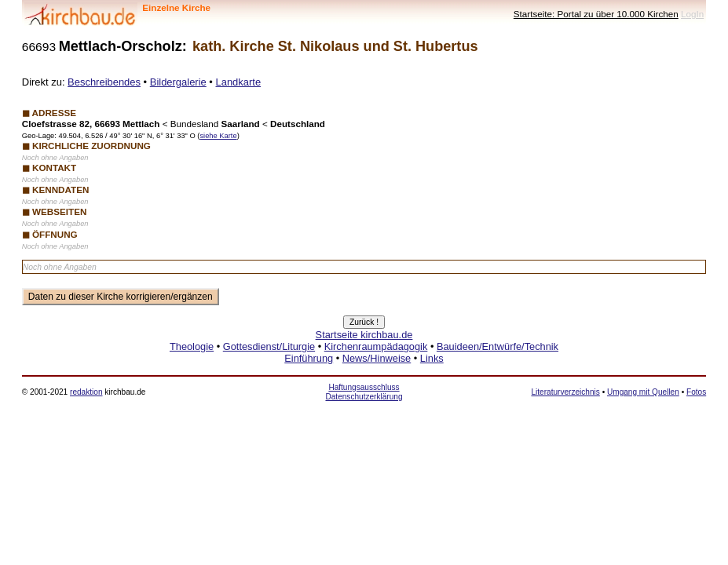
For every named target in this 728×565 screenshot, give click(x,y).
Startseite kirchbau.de (364, 335)
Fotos (696, 392)
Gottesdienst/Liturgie (269, 346)
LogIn (692, 14)
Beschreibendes (104, 82)
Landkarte (239, 82)
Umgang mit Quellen (643, 392)
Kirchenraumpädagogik (376, 346)
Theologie (192, 346)
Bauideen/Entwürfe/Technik (498, 346)
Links (432, 358)
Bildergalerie (178, 82)
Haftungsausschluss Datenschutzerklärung (364, 392)
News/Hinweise (377, 358)
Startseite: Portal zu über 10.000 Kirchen (596, 14)
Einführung (309, 358)
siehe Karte (218, 136)
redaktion (86, 392)
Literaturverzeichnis (565, 392)
